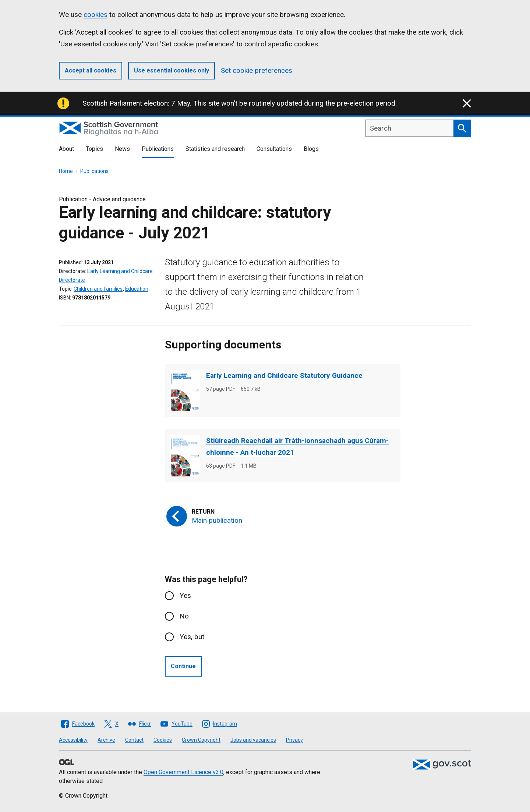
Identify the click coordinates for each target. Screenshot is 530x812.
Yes (185, 595)
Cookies (163, 740)
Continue (183, 666)
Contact (134, 740)
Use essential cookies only (172, 70)
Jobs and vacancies (253, 740)
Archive (106, 740)
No (184, 616)
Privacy (294, 740)
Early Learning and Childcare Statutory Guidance (284, 375)
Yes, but (192, 637)
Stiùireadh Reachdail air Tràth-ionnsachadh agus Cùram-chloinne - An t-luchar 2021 (297, 446)
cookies (96, 15)
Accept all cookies (91, 70)
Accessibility (73, 740)
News (122, 149)
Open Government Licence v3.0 (183, 772)
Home (66, 171)
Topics (94, 149)
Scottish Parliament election (125, 103)
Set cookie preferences (257, 70)
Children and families (98, 289)
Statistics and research (215, 149)
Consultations (274, 149)
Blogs (311, 149)
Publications (158, 149)
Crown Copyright (201, 740)
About (66, 149)
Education (137, 289)
